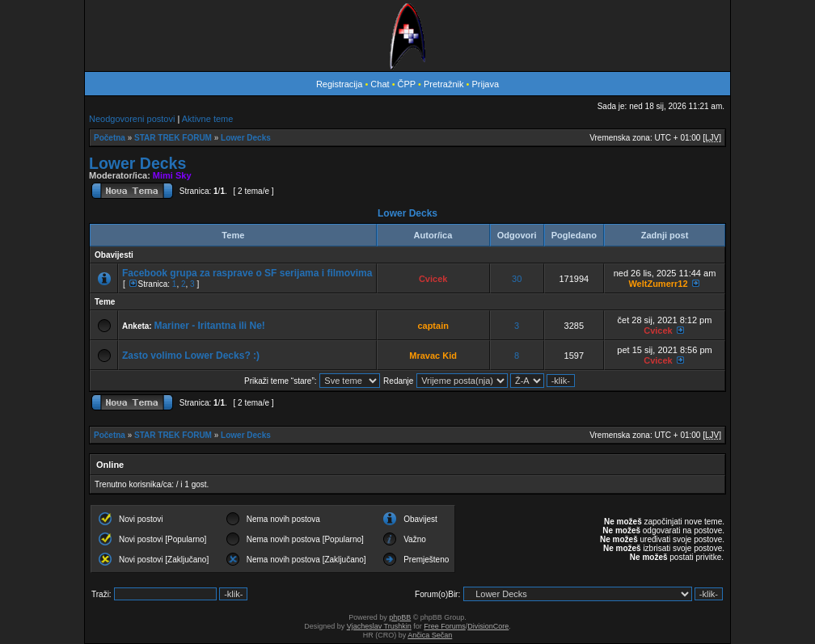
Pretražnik (444, 84)
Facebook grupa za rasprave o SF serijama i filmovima (247, 273)
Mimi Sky (172, 175)
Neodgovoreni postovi (132, 119)
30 (517, 279)
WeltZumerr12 (658, 284)
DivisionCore (488, 626)
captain (433, 326)
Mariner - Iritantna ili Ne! (209, 326)
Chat (381, 84)
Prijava (485, 84)
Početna (110, 138)
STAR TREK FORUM (173, 138)
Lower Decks (246, 138)
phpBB (400, 617)
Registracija (339, 84)
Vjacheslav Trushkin (379, 626)
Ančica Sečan (430, 635)
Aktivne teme (208, 119)
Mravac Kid (433, 356)
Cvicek (433, 279)
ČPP (407, 84)
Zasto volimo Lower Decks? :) (191, 356)
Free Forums (445, 626)
